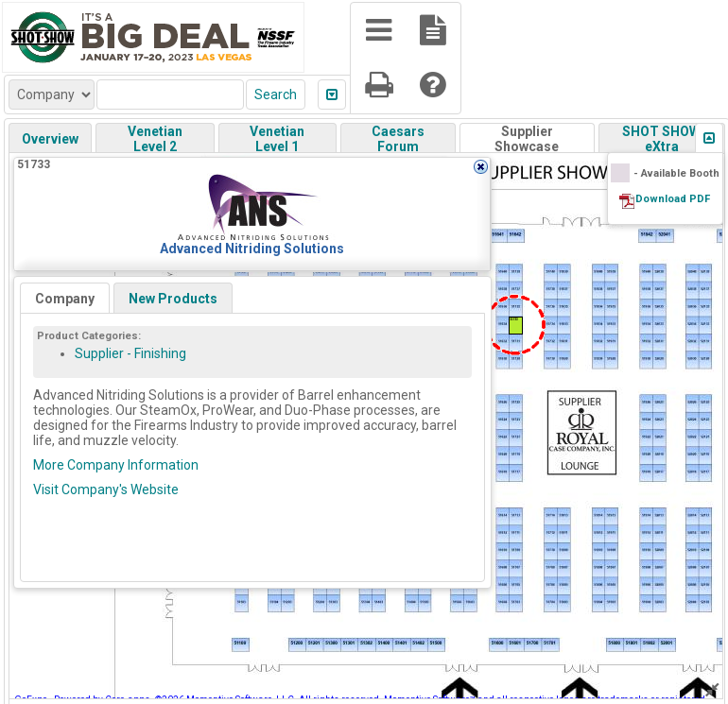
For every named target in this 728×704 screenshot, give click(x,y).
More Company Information (116, 465)
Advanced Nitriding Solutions (252, 249)
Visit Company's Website (106, 489)
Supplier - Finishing (130, 353)
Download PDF (673, 199)
